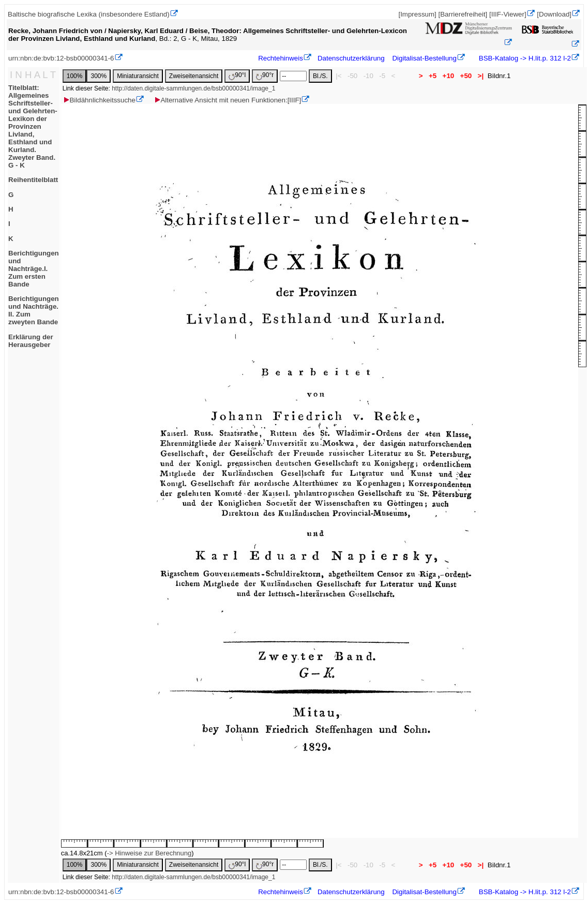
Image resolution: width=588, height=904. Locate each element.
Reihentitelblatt (33, 180)
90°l (237, 76)
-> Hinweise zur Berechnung (149, 853)
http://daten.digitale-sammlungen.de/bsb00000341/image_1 (193, 88)
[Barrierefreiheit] (463, 14)
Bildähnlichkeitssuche (99, 100)
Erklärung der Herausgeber (31, 341)
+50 (466, 76)
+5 (433, 76)
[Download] (554, 14)
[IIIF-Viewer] (508, 14)
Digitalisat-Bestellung (424, 58)
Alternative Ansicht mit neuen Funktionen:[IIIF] (227, 100)
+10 (448, 76)
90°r (265, 76)
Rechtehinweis (281, 58)
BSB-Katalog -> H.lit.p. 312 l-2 (524, 58)
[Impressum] (417, 14)
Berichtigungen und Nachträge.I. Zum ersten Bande (34, 269)
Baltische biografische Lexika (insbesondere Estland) (89, 14)
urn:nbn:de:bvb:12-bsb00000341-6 (61, 58)
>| (481, 76)
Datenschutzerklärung (351, 58)
